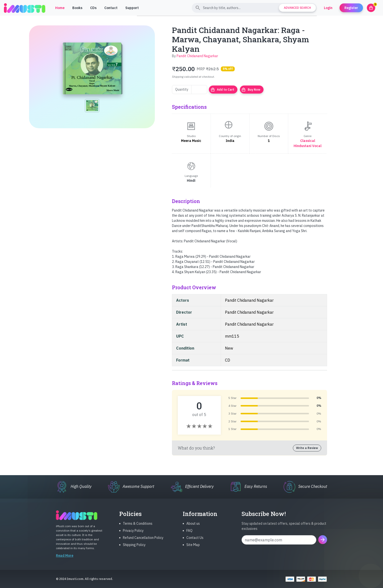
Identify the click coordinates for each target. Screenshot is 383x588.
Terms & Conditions (138, 527)
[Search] (254, 8)
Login (328, 8)
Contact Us (195, 542)
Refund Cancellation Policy (143, 542)
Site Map (193, 549)
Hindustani (303, 146)
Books (77, 8)
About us (193, 527)
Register (351, 8)
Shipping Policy (134, 549)
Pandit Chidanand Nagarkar (197, 56)
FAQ (189, 535)
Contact (111, 8)
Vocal (317, 146)
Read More (65, 559)
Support (132, 8)
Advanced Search (297, 8)
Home (60, 8)
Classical (308, 141)
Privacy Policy (133, 535)
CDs (93, 8)
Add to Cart (222, 90)
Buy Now (251, 90)
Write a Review (307, 448)
